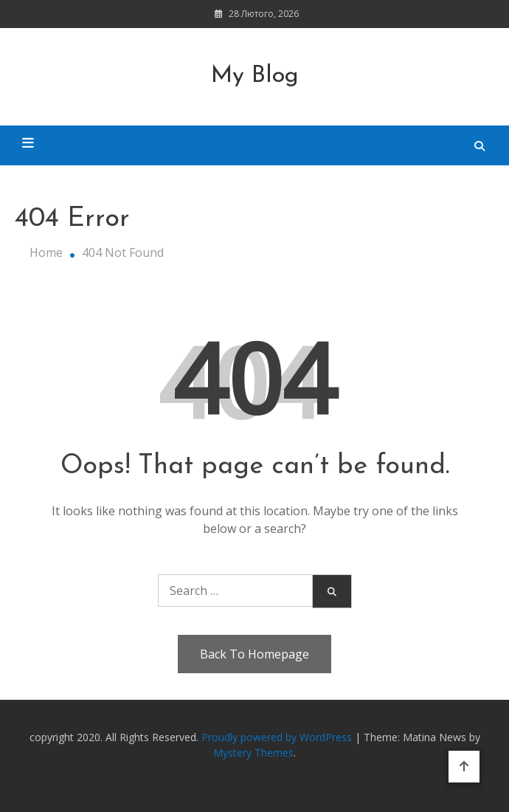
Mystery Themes (253, 753)
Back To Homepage (254, 654)
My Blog (255, 76)
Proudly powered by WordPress (278, 737)
